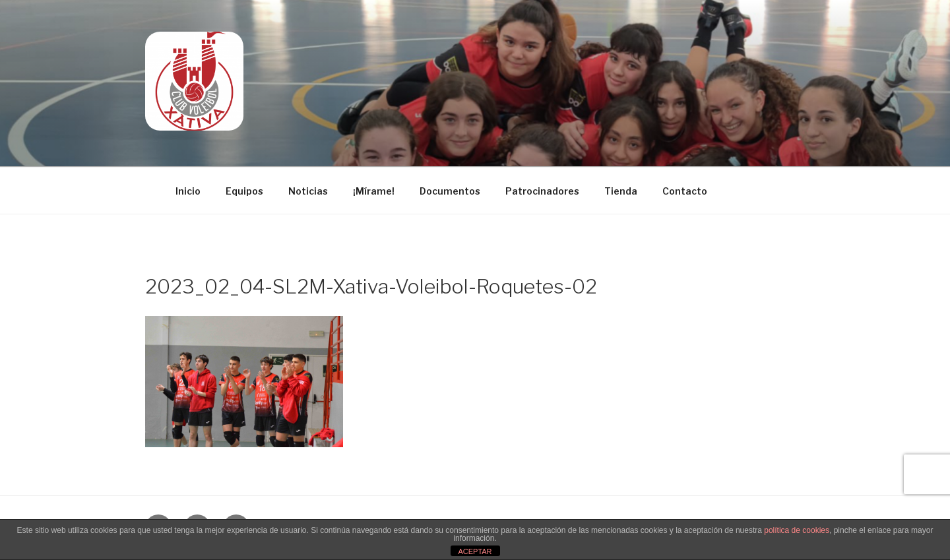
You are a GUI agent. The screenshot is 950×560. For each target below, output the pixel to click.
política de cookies (797, 530)
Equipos (244, 191)
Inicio (188, 191)
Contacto (685, 191)
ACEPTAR (475, 551)
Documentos (450, 191)
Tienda (621, 191)
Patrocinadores (542, 191)
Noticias (308, 191)
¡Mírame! (374, 191)
